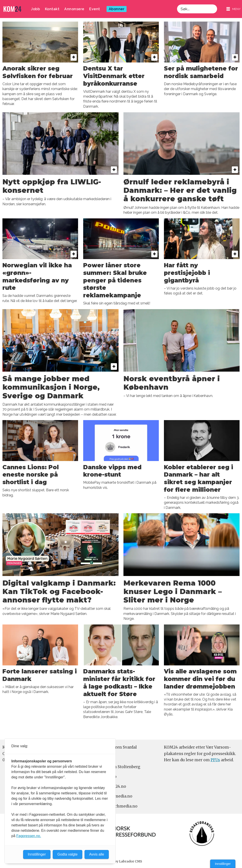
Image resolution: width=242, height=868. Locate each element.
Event (95, 9)
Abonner (117, 9)
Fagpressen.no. (29, 836)
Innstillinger (223, 864)
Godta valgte (68, 854)
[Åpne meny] (234, 9)
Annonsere (74, 9)
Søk (177, 4)
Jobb (35, 9)
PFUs (215, 760)
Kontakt (52, 9)
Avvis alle (97, 854)
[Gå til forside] (12, 9)
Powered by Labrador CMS (121, 861)
